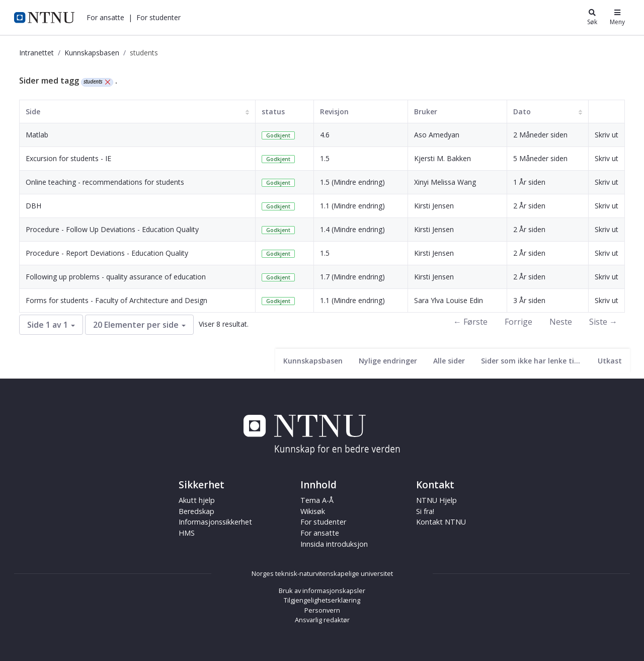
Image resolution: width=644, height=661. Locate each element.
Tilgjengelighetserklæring (322, 600)
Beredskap (196, 511)
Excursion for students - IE (68, 158)
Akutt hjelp (197, 500)
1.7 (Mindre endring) (352, 277)
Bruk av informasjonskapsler (322, 591)
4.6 (325, 135)
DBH (33, 206)
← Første (470, 322)
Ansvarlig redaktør (322, 620)
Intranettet (36, 53)
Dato (522, 112)
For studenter (158, 17)
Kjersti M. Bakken (442, 158)
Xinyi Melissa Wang (445, 182)
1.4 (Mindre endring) (352, 229)
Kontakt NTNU (441, 522)
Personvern (322, 610)
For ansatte (105, 17)
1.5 (325, 158)
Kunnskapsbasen (92, 53)
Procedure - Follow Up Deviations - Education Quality (112, 229)
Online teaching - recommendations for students (105, 182)
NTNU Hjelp (436, 500)
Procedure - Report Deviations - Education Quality (107, 253)
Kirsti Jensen (434, 206)
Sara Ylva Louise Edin (449, 300)
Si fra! (425, 511)
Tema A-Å (317, 500)
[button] (105, 17)
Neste (561, 322)
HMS (187, 533)
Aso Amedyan (437, 135)
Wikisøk (313, 511)
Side (33, 112)
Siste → (603, 322)
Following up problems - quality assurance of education (116, 277)
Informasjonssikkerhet (215, 522)
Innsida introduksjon (334, 544)
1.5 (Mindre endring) (352, 182)
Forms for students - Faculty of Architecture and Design (116, 300)
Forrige (518, 322)
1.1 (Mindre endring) (352, 206)
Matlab (37, 135)
